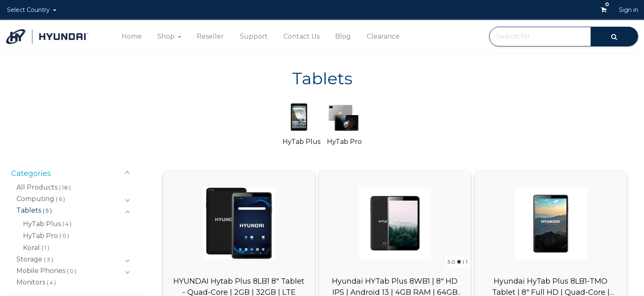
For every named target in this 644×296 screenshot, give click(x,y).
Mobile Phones (41, 271)
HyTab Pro (40, 236)
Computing (35, 199)
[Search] (614, 36)
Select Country (29, 10)
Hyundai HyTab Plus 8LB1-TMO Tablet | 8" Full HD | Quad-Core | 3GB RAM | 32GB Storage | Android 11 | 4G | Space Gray (551, 286)
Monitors (31, 282)
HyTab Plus (42, 224)
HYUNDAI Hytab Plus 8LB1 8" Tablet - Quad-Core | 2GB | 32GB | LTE (239, 286)
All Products (37, 187)
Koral (31, 248)
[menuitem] (131, 37)
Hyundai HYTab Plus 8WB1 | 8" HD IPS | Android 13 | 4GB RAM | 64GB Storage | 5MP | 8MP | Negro (395, 286)
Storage (29, 259)
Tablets (29, 210)
